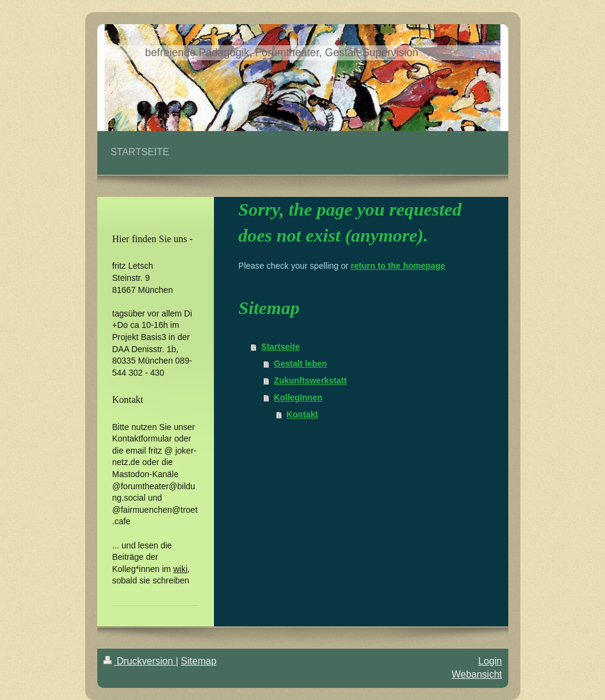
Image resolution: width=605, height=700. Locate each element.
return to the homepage (398, 266)
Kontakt (302, 414)
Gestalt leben (300, 364)
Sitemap (199, 661)
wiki (180, 569)
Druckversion (140, 661)
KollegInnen (298, 397)
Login (490, 661)
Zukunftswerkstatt (310, 381)
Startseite (280, 347)
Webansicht (477, 674)
